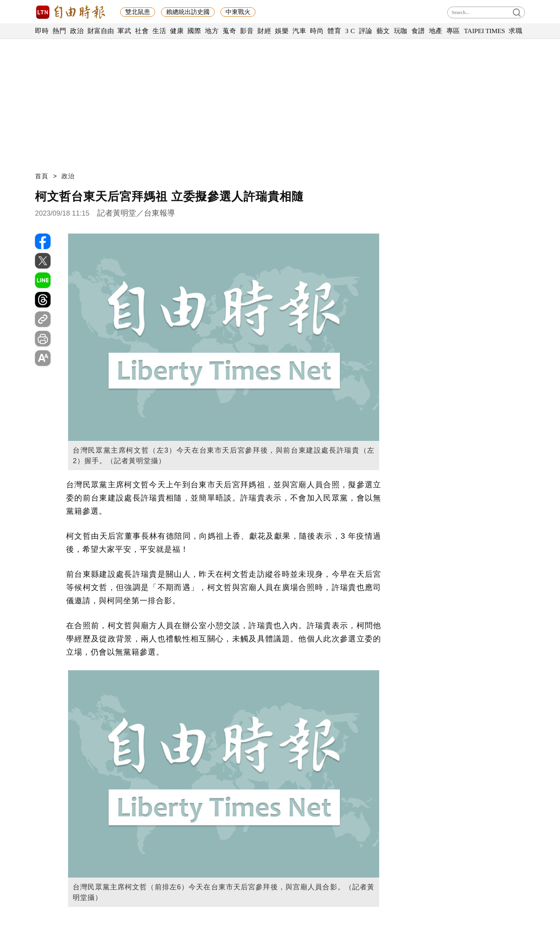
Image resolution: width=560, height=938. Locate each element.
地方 (212, 31)
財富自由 (101, 31)
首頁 (42, 176)
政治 (77, 31)
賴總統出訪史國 (188, 12)
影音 (247, 31)
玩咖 (401, 31)
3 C (350, 31)
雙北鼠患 (138, 12)
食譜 (418, 31)
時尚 (317, 31)
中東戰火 (238, 12)
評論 (366, 31)
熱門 (59, 31)
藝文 (383, 31)
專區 (453, 31)
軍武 (124, 31)
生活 (159, 31)
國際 (194, 31)
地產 (436, 31)
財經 (264, 31)
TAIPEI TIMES (484, 31)
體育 (334, 31)
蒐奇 (229, 31)
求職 (515, 31)
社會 (142, 31)
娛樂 (282, 31)
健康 (177, 31)
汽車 (299, 31)
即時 (42, 31)
